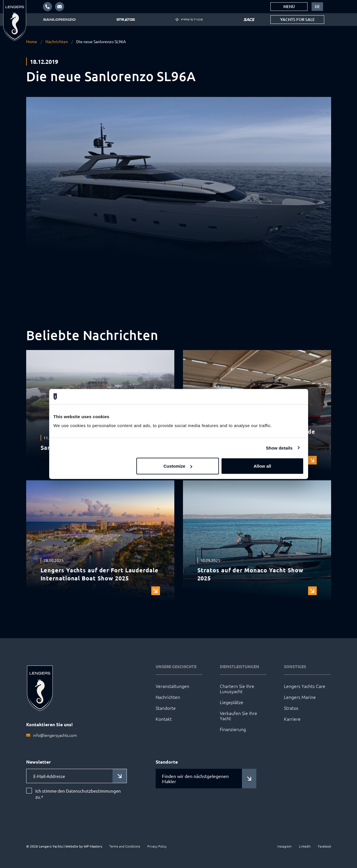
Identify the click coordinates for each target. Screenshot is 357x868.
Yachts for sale (297, 19)
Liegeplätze (232, 702)
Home (32, 41)
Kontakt (164, 719)
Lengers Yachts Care (305, 686)
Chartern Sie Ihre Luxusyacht (237, 689)
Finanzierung (233, 729)
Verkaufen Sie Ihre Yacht (238, 716)
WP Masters (93, 846)
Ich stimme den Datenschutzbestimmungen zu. (78, 794)
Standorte (166, 708)
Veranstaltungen (172, 686)
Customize (178, 466)
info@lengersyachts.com (55, 735)
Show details (279, 448)
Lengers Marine (300, 697)
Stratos (291, 708)
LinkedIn (305, 846)
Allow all (262, 466)
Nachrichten (57, 41)
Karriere (292, 719)
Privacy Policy (157, 846)
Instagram (285, 846)
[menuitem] (317, 7)
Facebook (324, 846)
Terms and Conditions (125, 846)
